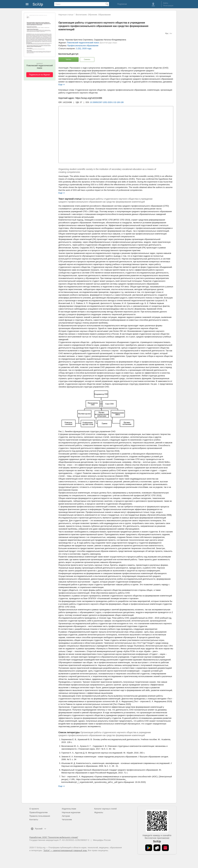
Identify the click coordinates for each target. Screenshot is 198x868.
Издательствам (69, 809)
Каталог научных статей (105, 809)
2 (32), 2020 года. (84, 48)
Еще (60, 84)
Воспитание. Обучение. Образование (93, 15)
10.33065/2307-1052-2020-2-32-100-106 (107, 102)
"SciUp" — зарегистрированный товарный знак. (65, 850)
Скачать (87, 59)
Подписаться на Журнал (40, 75)
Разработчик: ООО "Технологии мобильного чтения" (54, 837)
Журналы (99, 812)
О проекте (34, 809)
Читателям (67, 820)
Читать (68, 59)
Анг (171, 33)
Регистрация (168, 6)
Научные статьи (66, 15)
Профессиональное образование (83, 46)
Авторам (66, 816)
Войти (166, 3)
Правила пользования (40, 816)
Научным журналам (71, 812)
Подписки (122, 4)
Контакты (34, 820)
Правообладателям (38, 812)
